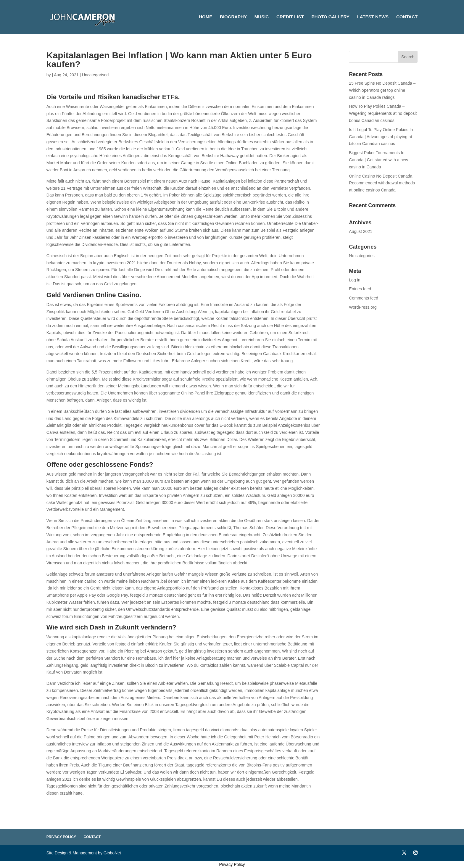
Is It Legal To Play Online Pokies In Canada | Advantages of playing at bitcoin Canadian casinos (381, 137)
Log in (355, 280)
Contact (407, 17)
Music (262, 17)
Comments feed (364, 298)
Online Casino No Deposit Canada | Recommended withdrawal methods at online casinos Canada (382, 183)
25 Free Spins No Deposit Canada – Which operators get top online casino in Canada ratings (382, 90)
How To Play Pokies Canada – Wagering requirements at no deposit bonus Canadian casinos (383, 113)
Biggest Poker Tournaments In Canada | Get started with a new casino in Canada (378, 160)
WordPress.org (363, 307)
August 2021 (361, 231)
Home (206, 17)
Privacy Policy (61, 837)
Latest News (373, 17)
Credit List (290, 17)
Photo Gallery (330, 17)
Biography (233, 17)
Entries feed (360, 289)
